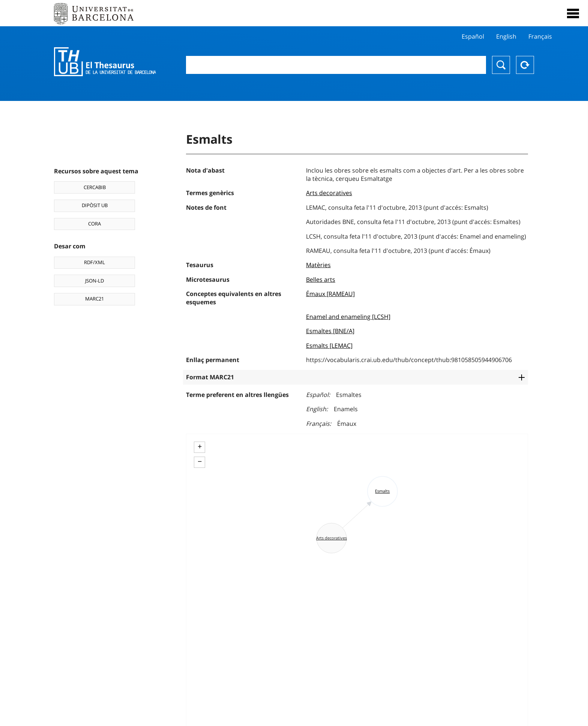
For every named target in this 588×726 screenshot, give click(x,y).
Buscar (501, 65)
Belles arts (321, 280)
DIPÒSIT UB (95, 205)
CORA (94, 224)
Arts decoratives (329, 193)
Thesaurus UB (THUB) (105, 62)
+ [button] (200, 446)
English (506, 36)
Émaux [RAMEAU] (330, 294)
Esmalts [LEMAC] (329, 346)
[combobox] (336, 65)
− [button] (200, 461)
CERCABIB (95, 187)
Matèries (318, 265)
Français (540, 36)
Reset (525, 65)
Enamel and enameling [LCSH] (348, 317)
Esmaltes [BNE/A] (330, 331)
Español (473, 36)
